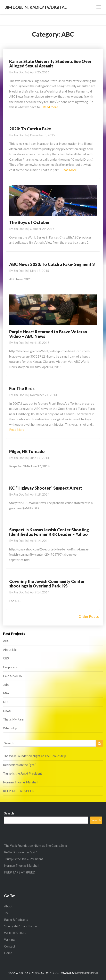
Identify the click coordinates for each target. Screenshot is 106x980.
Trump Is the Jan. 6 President (23, 773)
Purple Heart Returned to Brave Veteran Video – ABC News (48, 334)
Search (9, 813)
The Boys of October (30, 222)
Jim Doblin (21, 72)
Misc (6, 693)
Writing (9, 939)
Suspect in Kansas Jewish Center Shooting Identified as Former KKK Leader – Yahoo (49, 532)
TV (6, 913)
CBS (6, 658)
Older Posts (89, 616)
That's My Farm (14, 719)
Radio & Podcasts (16, 920)
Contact (10, 946)
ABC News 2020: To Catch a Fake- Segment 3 (52, 264)
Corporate (10, 667)
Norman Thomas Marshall (21, 782)
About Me (10, 650)
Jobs (6, 685)
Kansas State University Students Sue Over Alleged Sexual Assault (50, 64)
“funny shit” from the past (21, 926)
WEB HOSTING (15, 933)
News (7, 711)
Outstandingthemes (86, 973)
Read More (50, 107)
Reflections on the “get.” (19, 765)
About (8, 906)
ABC (6, 641)
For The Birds (22, 388)
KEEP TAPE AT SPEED (19, 791)
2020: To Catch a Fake (30, 129)
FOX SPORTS (13, 676)
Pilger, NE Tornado (27, 451)
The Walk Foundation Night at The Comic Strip (35, 756)
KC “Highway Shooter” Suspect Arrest (46, 488)
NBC (6, 702)
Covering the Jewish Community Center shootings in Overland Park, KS (47, 584)
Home (8, 953)
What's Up (10, 728)
